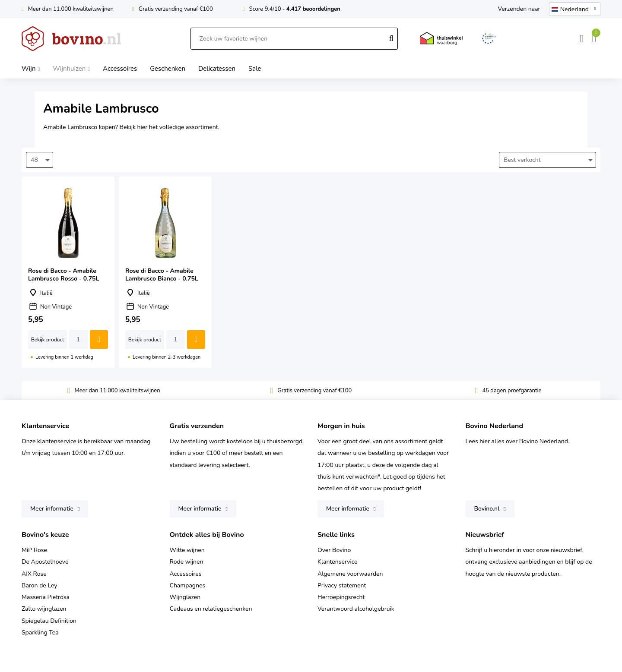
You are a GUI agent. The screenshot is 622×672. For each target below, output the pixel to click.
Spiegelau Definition (49, 621)
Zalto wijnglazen (44, 609)
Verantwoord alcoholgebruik (356, 609)
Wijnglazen (185, 597)
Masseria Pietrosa (46, 597)
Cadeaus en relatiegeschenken (211, 609)
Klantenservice (338, 562)
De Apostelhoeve (45, 562)
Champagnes (188, 585)
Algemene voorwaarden (350, 574)
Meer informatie (52, 509)
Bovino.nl (487, 509)
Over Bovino (334, 550)
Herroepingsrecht (341, 597)
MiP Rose (34, 550)
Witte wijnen (187, 550)
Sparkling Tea (40, 633)
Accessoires (186, 574)
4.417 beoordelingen (313, 9)
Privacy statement (342, 585)
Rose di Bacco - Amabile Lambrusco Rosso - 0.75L (68, 272)
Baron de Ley (39, 585)
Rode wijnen (187, 562)
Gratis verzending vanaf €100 (176, 9)
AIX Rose (34, 574)
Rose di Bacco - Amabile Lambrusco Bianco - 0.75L (165, 272)
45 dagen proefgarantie (512, 391)
